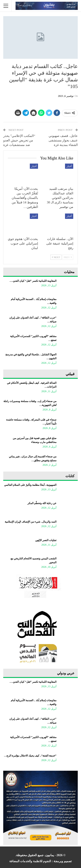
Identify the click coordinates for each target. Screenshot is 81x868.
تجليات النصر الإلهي (46, 540)
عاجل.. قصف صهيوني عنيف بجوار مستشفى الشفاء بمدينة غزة (63, 140)
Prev (68, 257)
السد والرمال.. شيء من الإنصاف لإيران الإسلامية (31, 522)
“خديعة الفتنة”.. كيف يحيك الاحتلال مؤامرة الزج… (30, 756)
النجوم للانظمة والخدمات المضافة (30, 861)
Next (56, 257)
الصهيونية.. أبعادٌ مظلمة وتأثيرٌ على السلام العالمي (30, 485)
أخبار (69, 166)
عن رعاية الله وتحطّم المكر (42, 503)
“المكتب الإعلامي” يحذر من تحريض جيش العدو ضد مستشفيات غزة (19, 140)
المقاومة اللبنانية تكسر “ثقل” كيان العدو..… (33, 281)
